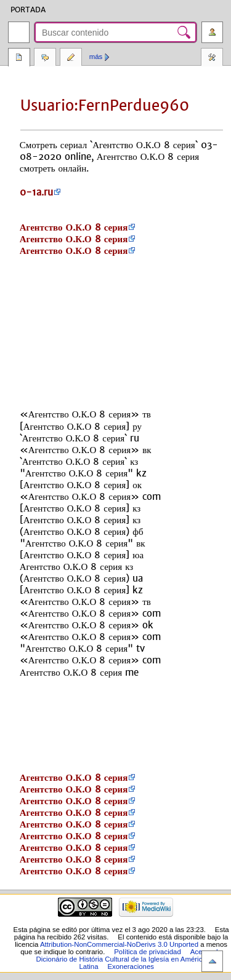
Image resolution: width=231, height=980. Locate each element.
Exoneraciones (131, 966)
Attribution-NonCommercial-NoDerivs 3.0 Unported (119, 944)
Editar (71, 58)
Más (96, 57)
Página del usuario (19, 58)
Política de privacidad (148, 952)
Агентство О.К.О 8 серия (74, 227)
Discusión (45, 58)
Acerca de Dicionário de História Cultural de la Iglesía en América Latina (129, 959)
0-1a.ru (36, 192)
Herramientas (212, 58)
